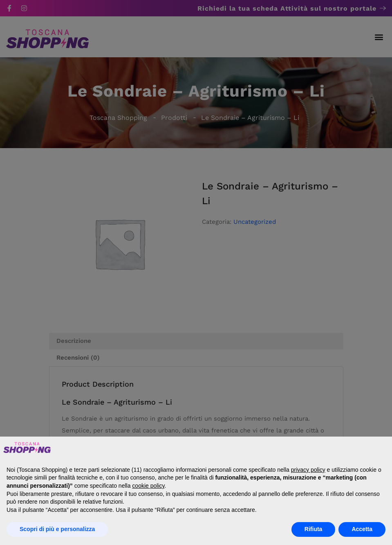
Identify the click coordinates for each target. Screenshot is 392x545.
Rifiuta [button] (314, 529)
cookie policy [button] (148, 486)
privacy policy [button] (308, 470)
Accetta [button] (362, 529)
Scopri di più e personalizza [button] (57, 529)
